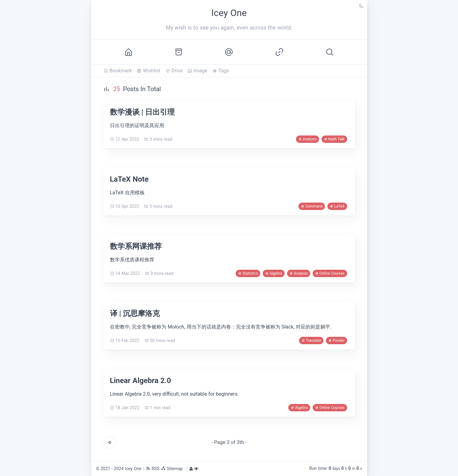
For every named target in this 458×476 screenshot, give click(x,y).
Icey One (133, 469)
